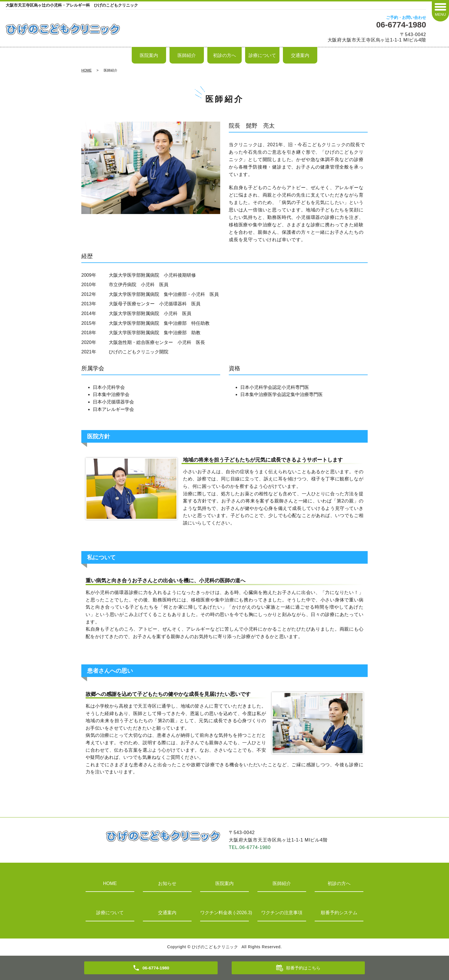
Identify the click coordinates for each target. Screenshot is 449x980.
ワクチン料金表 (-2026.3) (224, 913)
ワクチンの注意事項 (282, 913)
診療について (262, 55)
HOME (86, 70)
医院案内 (149, 55)
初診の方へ (224, 55)
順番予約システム (339, 913)
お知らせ (167, 883)
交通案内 (300, 55)
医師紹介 (187, 55)
